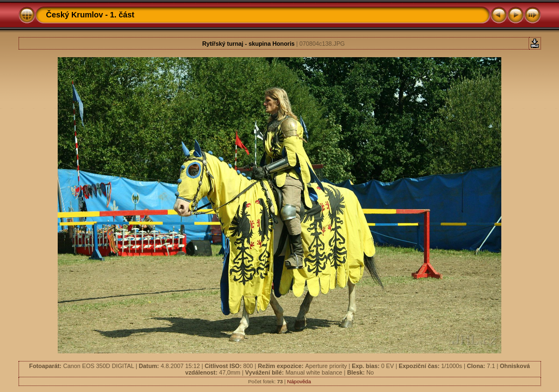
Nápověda (299, 381)
